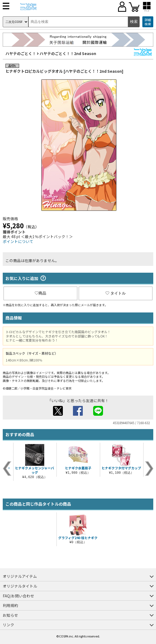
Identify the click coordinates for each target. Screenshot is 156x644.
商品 (40, 293)
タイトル (116, 293)
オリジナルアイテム (20, 576)
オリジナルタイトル (20, 586)
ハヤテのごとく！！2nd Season (68, 53)
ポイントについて (18, 241)
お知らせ (10, 615)
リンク (8, 625)
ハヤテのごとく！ (21, 53)
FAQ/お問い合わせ (18, 596)
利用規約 (10, 605)
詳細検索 (148, 22)
